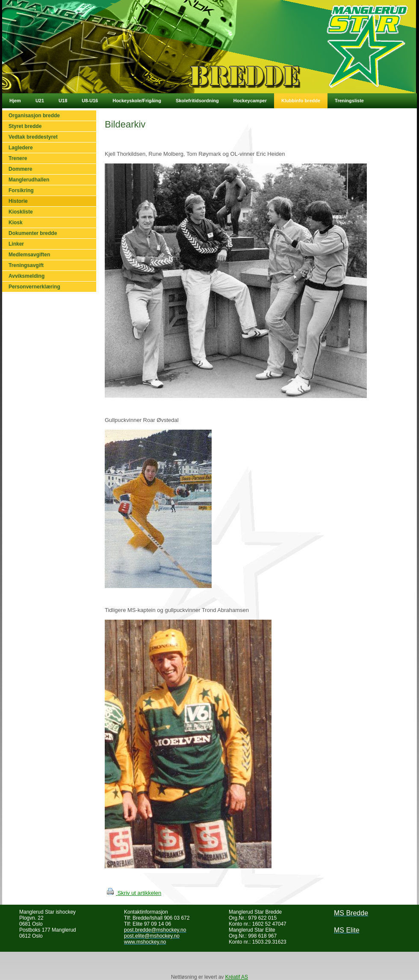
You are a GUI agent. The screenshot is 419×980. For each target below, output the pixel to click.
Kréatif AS (237, 977)
